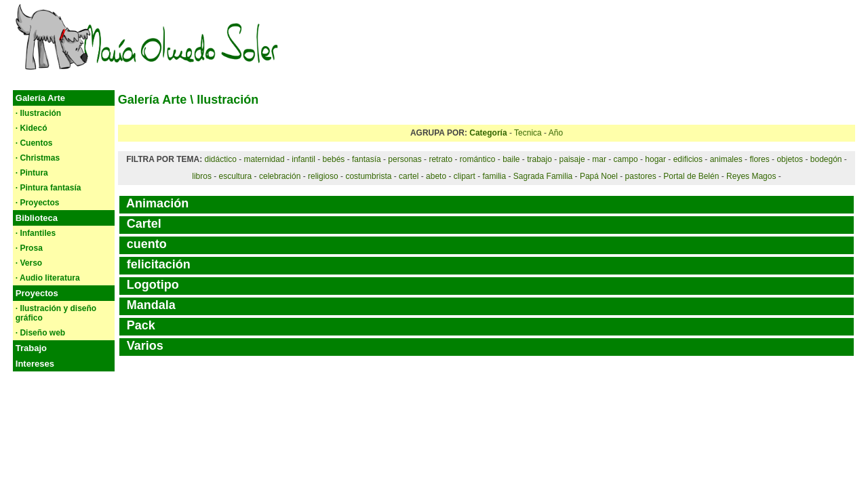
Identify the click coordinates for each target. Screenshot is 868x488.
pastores (641, 176)
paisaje (572, 159)
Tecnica (528, 133)
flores (759, 159)
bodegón (826, 159)
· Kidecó (32, 128)
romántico (478, 159)
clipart (465, 176)
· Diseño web (40, 333)
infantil (303, 159)
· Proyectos (38, 203)
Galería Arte (40, 98)
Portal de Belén (691, 176)
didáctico (220, 159)
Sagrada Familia (543, 176)
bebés (334, 159)
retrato (440, 159)
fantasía (367, 159)
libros (202, 176)
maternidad (264, 159)
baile (511, 159)
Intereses (35, 364)
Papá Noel (599, 176)
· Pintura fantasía (48, 188)
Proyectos (37, 293)
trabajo (539, 159)
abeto (436, 176)
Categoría (488, 133)
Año (556, 133)
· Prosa (29, 248)
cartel (409, 176)
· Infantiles (36, 233)
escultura (236, 176)
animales (726, 159)
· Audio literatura (48, 278)
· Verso (29, 263)
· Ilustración (38, 113)
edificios (688, 159)
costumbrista (368, 176)
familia (494, 176)
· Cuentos (34, 143)
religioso (323, 176)
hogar (655, 159)
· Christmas (38, 158)
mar (599, 159)
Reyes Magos (751, 176)
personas (405, 159)
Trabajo (31, 348)
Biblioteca (37, 218)
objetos (790, 159)
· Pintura (32, 173)
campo (626, 159)
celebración (280, 176)
